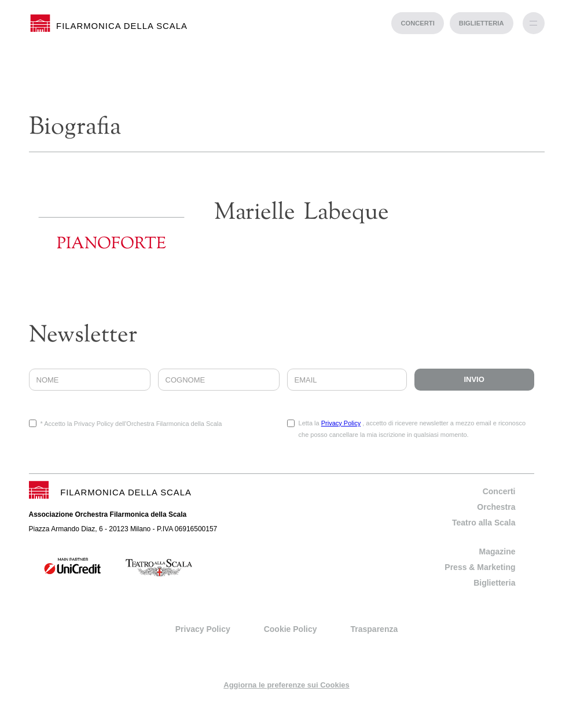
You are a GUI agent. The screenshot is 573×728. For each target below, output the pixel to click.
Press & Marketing (480, 567)
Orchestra (496, 507)
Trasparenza (374, 629)
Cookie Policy (291, 629)
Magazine (497, 551)
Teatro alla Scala (484, 523)
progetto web (287, 722)
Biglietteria (494, 583)
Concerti (499, 491)
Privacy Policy (341, 423)
